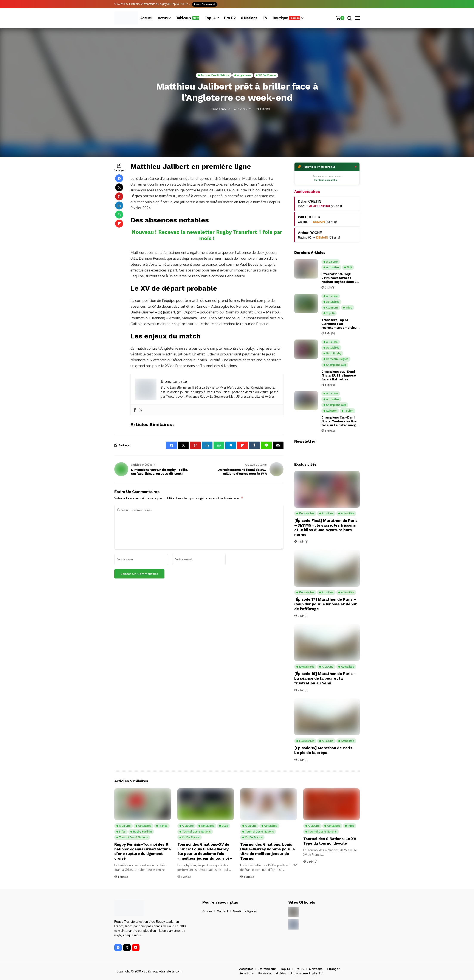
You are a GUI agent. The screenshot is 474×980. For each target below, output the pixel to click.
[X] (127, 948)
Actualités (246, 969)
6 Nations (316, 969)
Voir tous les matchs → (327, 180)
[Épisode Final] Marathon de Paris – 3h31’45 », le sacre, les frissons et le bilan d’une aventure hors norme (326, 527)
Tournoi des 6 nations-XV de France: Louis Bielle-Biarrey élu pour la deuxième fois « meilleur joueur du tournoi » (205, 851)
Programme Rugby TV (306, 973)
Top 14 (285, 969)
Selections (246, 973)
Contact (222, 911)
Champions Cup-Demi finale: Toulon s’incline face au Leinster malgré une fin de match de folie (340, 421)
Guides (207, 911)
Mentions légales (245, 911)
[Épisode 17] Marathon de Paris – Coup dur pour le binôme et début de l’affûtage (325, 604)
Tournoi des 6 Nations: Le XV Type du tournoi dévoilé (330, 841)
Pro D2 (299, 969)
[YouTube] (136, 948)
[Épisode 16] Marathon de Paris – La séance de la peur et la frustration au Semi (325, 678)
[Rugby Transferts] (126, 18)
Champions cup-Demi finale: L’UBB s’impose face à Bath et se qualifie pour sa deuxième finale (338, 375)
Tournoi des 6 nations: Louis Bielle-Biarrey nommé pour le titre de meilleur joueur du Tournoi (268, 851)
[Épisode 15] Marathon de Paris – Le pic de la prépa (325, 750)
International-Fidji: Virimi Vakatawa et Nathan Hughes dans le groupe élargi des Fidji (339, 278)
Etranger (333, 969)
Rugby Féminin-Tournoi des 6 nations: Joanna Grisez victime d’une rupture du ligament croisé (141, 851)
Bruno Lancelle (220, 109)
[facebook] (118, 948)
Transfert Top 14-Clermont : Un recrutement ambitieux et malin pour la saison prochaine (340, 324)
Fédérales (265, 973)
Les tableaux (267, 969)
